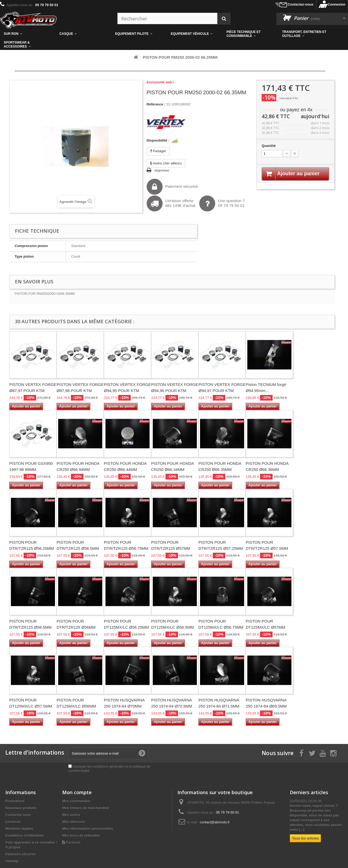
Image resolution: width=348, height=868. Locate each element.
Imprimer (162, 170)
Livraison (13, 822)
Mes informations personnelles (88, 829)
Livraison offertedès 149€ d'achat (171, 203)
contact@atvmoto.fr (215, 822)
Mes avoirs (71, 815)
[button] (251, 34)
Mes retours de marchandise (86, 808)
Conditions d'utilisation (24, 835)
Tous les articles (305, 838)
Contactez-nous (300, 4)
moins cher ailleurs (166, 163)
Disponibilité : (158, 140)
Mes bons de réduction (81, 835)
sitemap (12, 861)
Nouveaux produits (21, 808)
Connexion (336, 4)
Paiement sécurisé (172, 187)
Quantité (269, 146)
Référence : (156, 104)
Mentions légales (19, 829)
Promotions (15, 801)
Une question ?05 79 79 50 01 (222, 203)
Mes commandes (76, 801)
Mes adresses (73, 822)
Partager (158, 151)
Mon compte (77, 792)
